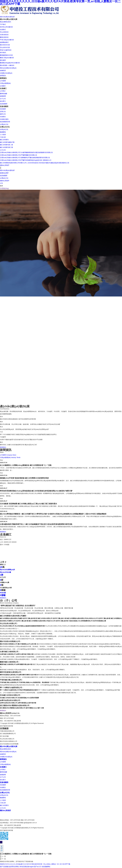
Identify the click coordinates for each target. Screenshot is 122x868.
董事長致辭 (4, 772)
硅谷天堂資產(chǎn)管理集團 (9, 744)
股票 (1, 186)
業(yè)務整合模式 (6, 749)
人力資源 (3, 800)
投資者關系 (4, 782)
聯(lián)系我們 (5, 810)
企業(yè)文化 (5, 793)
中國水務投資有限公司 (7, 731)
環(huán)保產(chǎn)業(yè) (8, 752)
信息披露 (3, 785)
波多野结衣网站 (14, 867)
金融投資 (3, 754)
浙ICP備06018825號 (6, 726)
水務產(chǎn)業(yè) (6, 757)
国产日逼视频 (4, 867)
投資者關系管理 (5, 790)
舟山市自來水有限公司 (7, 739)
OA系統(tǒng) (4, 188)
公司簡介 (3, 770)
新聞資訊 (3, 759)
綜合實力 (3, 780)
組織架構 (3, 775)
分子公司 (3, 777)
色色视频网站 (46, 867)
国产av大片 (38, 867)
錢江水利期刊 (4, 805)
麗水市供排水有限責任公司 (9, 741)
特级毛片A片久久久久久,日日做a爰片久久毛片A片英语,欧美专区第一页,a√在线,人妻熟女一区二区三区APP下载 (35, 864)
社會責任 (3, 787)
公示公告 (3, 808)
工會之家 (3, 803)
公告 (1, 183)
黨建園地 (3, 798)
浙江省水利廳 (4, 736)
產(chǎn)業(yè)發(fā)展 (9, 746)
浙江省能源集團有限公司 (8, 734)
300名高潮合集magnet (27, 867)
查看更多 (3, 447)
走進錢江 (3, 767)
